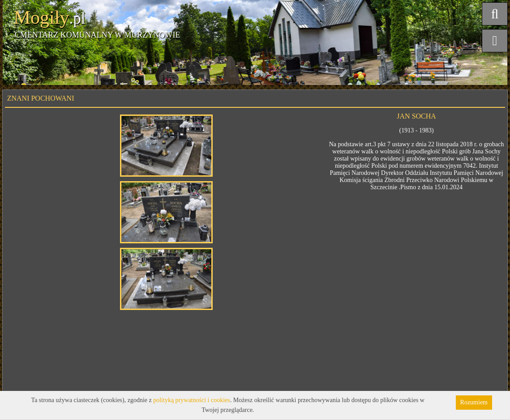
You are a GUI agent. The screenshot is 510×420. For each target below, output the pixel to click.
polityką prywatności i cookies (191, 400)
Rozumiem (474, 402)
